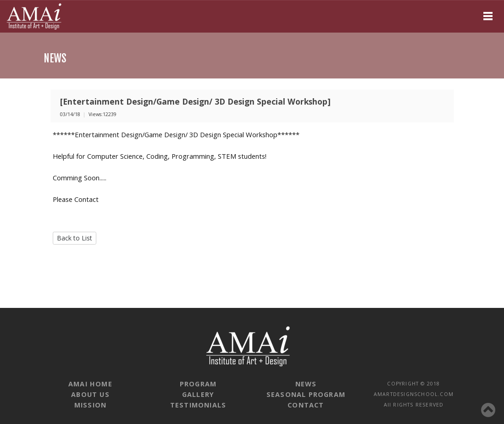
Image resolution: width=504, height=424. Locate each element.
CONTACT (306, 405)
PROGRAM (198, 384)
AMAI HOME (90, 384)
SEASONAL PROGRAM (306, 394)
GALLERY (198, 394)
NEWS (306, 384)
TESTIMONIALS (198, 405)
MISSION (90, 405)
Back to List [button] (75, 238)
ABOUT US (90, 394)
